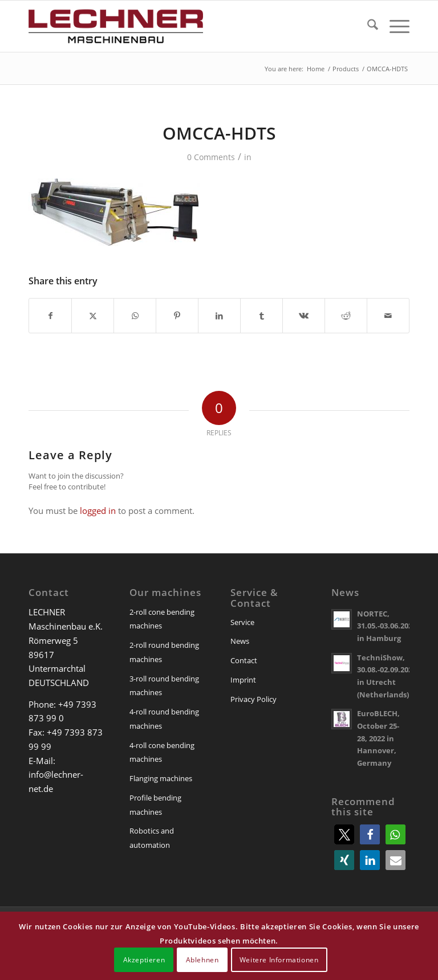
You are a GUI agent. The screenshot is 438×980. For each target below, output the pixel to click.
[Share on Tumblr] (261, 316)
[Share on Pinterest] (177, 316)
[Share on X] (93, 316)
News (240, 641)
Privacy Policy (254, 699)
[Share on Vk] (304, 316)
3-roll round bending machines (164, 686)
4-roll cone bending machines (162, 752)
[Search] (367, 26)
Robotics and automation (152, 838)
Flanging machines (161, 778)
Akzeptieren (144, 960)
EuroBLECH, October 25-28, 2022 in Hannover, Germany (378, 738)
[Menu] (394, 26)
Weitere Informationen (279, 960)
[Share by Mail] (388, 316)
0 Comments (211, 157)
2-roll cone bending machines (162, 619)
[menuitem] (367, 26)
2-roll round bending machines (164, 652)
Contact (244, 660)
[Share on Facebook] (50, 316)
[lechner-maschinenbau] (116, 26)
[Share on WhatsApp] (135, 316)
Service (242, 622)
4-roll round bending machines (164, 719)
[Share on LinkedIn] (219, 316)
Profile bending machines (155, 805)
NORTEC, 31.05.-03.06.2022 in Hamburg (387, 626)
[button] (344, 834)
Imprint (243, 680)
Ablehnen (202, 960)
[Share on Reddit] (346, 316)
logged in (98, 511)
